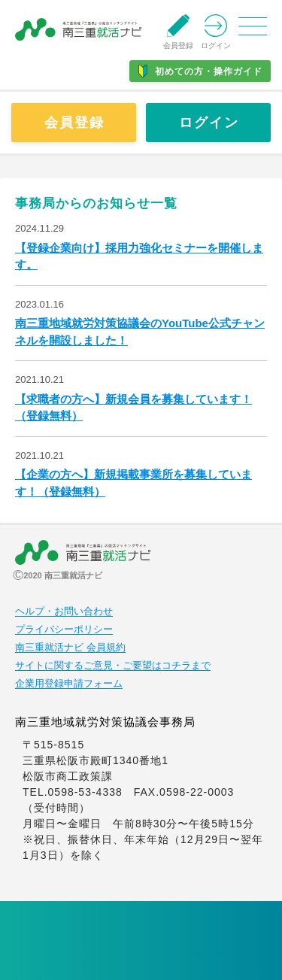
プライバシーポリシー (64, 630)
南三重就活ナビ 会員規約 (70, 648)
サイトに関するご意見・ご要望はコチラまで (113, 666)
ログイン (209, 123)
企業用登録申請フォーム (69, 684)
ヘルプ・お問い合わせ (64, 611)
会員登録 (74, 123)
